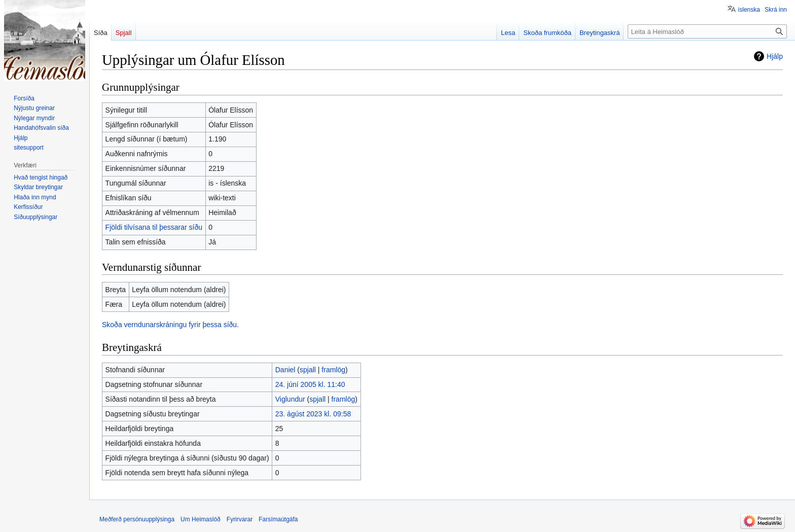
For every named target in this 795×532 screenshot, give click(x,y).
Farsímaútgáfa (278, 519)
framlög (333, 370)
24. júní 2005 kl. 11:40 (310, 384)
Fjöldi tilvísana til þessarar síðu (154, 227)
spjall (308, 370)
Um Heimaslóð (201, 519)
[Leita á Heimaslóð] (707, 31)
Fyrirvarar (240, 519)
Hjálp (775, 56)
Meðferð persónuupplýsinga (137, 519)
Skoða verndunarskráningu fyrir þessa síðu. (170, 325)
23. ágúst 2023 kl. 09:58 (313, 414)
